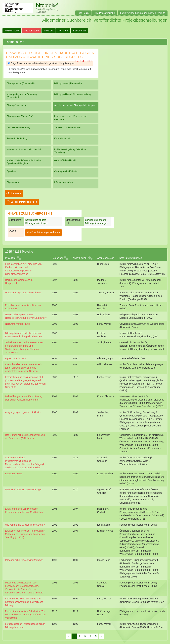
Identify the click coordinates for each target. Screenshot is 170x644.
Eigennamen (13, 182)
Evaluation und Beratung (18, 127)
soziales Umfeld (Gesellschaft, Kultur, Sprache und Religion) (24, 162)
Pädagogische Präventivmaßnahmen (24, 560)
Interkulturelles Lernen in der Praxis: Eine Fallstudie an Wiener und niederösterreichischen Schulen (24, 368)
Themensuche (31, 31)
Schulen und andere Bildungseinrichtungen (74, 105)
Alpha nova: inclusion (16, 358)
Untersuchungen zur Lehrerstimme (23, 293)
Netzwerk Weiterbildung (17, 324)
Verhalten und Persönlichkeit (68, 127)
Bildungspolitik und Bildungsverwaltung (73, 94)
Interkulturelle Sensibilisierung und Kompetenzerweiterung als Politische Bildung (24, 602)
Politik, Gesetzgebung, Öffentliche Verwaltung (70, 151)
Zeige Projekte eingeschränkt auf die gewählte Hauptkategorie (41, 63)
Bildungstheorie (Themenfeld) (21, 83)
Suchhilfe (86, 61)
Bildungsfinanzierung (17, 105)
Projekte (48, 31)
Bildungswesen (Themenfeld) (68, 83)
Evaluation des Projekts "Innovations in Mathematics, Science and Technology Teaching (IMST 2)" (25, 534)
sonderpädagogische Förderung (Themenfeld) (22, 96)
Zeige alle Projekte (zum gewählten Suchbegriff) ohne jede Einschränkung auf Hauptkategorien (49, 71)
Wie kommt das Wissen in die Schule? (25, 525)
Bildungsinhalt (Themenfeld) (20, 116)
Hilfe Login (83, 13)
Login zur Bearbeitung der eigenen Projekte (143, 13)
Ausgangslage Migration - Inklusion (23, 412)
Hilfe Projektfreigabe (104, 13)
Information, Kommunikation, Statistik (24, 149)
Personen (63, 31)
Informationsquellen (64, 182)
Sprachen (11, 171)
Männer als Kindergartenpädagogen (24, 489)
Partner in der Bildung (17, 138)
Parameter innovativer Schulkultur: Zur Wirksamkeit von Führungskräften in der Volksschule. (26, 615)
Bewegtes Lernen (14, 474)
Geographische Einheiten (66, 171)
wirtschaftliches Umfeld (65, 160)
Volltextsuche (12, 31)
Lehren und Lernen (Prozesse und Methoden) (70, 118)
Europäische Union (63, 138)
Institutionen (80, 31)
